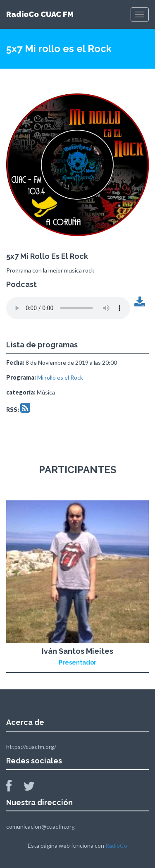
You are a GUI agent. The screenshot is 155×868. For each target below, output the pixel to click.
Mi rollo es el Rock (60, 377)
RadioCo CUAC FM (40, 14)
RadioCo (116, 845)
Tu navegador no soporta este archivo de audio (68, 308)
